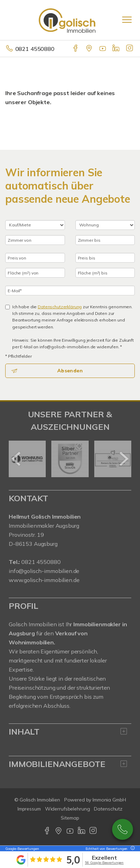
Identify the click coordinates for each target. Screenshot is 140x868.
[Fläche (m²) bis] (105, 273)
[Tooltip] (132, 849)
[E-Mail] (70, 290)
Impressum (29, 809)
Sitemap (70, 818)
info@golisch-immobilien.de (44, 571)
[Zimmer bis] (105, 240)
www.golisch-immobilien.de (44, 580)
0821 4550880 (35, 49)
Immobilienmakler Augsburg (44, 526)
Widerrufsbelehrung (68, 809)
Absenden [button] (70, 371)
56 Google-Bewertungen (104, 863)
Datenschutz (108, 809)
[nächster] (123, 459)
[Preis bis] (105, 258)
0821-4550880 (123, 829)
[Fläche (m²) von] (35, 273)
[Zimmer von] (35, 240)
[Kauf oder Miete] (35, 225)
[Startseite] (70, 20)
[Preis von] (35, 258)
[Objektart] (105, 225)
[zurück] (17, 459)
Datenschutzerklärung (60, 307)
